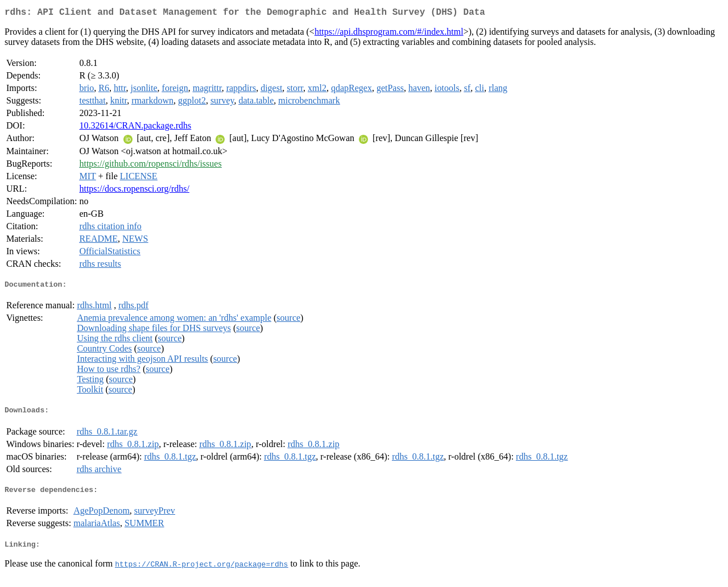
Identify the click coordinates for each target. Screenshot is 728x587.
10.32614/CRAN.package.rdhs (135, 128)
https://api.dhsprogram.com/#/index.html (389, 34)
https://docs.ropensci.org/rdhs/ (134, 191)
